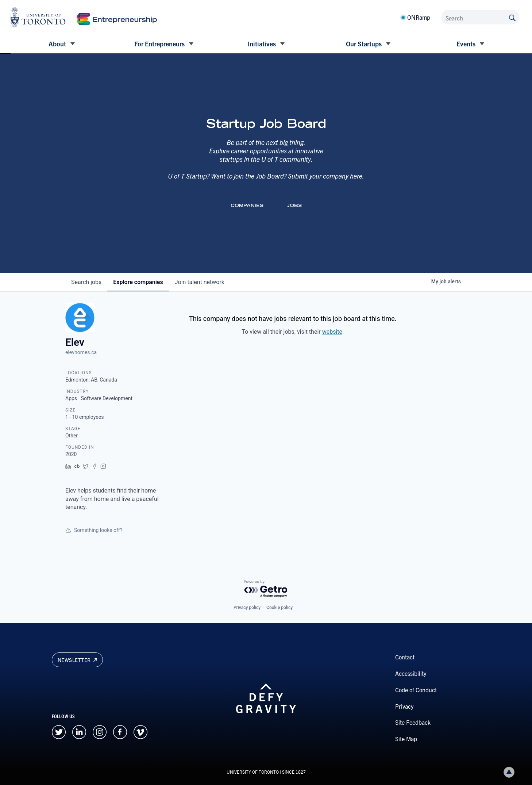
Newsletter (77, 660)
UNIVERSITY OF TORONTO (253, 772)
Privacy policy (247, 608)
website (332, 332)
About (57, 44)
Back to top (510, 772)
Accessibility (411, 673)
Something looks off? (94, 530)
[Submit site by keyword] (512, 17)
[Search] (480, 17)
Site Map (406, 739)
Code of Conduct (416, 690)
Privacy (404, 706)
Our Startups (364, 44)
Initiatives (262, 44)
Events (466, 44)
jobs (86, 282)
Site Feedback (413, 722)
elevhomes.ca (81, 352)
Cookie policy (280, 608)
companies (138, 282)
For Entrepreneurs (159, 44)
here (356, 176)
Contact (405, 657)
